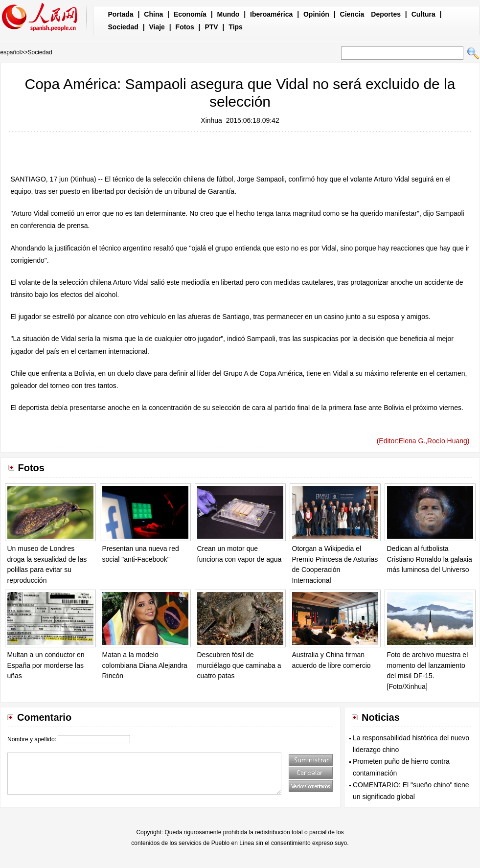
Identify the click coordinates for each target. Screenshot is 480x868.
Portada (121, 14)
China (153, 14)
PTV (211, 27)
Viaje (157, 27)
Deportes (386, 14)
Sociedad (123, 27)
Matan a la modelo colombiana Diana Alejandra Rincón (145, 665)
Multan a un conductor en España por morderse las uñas (46, 665)
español (11, 52)
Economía (190, 14)
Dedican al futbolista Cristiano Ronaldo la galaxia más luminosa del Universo (430, 559)
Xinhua (211, 120)
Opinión (316, 14)
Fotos (185, 27)
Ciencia (352, 14)
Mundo (229, 14)
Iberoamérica (271, 14)
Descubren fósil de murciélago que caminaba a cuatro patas (239, 665)
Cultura (423, 14)
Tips (236, 27)
